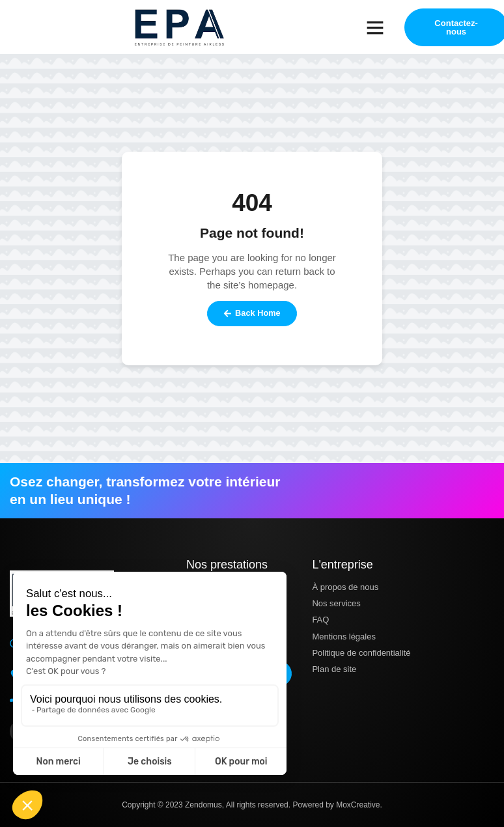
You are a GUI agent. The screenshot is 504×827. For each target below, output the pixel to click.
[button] (375, 27)
